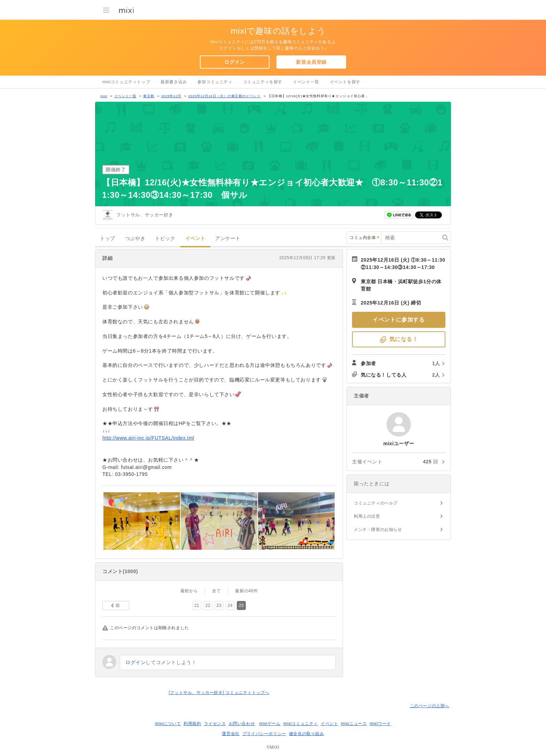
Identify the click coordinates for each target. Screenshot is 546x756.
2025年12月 (171, 96)
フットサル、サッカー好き (145, 215)
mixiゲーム (270, 724)
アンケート (228, 238)
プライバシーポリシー (264, 734)
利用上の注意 (367, 516)
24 (230, 605)
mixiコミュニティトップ (126, 82)
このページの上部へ (430, 706)
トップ (108, 238)
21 (197, 605)
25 (241, 605)
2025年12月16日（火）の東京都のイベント (224, 96)
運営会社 (231, 734)
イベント (195, 238)
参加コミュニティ (215, 82)
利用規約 (192, 724)
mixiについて (168, 724)
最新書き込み (174, 82)
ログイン (234, 62)
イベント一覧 (306, 82)
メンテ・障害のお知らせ (378, 530)
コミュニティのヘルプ (376, 503)
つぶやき (135, 238)
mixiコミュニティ (301, 724)
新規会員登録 (311, 62)
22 (208, 605)
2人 (436, 375)
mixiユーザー (399, 424)
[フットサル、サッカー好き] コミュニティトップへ (219, 693)
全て (216, 591)
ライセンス (215, 724)
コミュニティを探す (263, 82)
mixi (104, 96)
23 (219, 605)
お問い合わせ (242, 724)
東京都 (149, 96)
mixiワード (380, 724)
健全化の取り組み (307, 734)
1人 (436, 363)
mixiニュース (354, 724)
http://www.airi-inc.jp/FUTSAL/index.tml (148, 438)
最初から (189, 591)
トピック (165, 238)
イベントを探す (345, 82)
